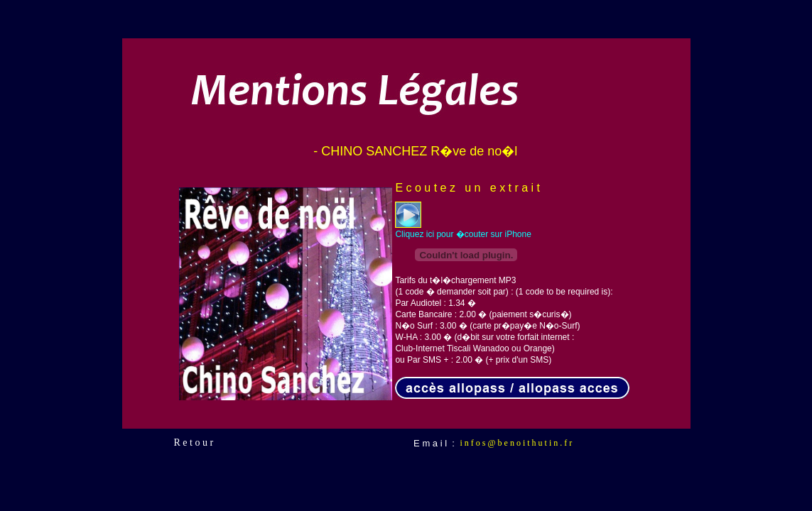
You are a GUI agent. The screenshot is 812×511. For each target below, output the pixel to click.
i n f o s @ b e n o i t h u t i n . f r (516, 443)
